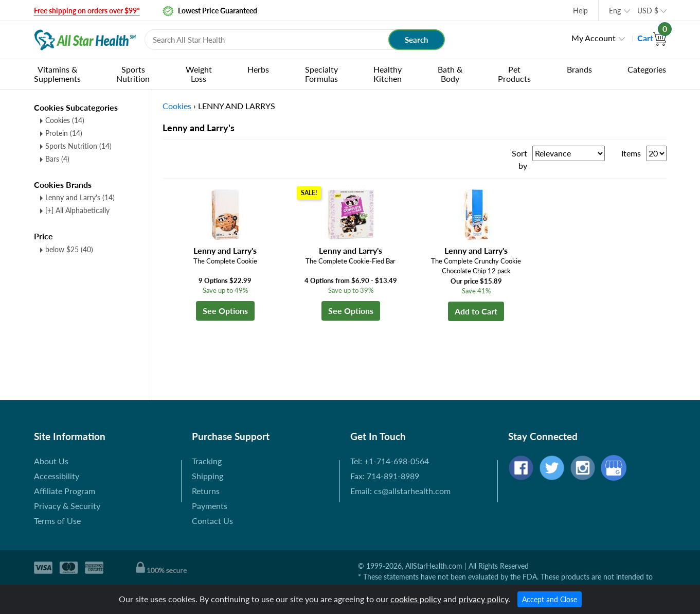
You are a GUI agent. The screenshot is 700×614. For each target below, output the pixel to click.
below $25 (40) (69, 249)
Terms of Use (57, 521)
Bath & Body (450, 74)
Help (580, 11)
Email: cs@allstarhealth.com (400, 491)
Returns (206, 491)
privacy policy (483, 599)
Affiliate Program (65, 491)
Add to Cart (476, 311)
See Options (225, 311)
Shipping (208, 476)
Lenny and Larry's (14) (80, 197)
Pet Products (514, 74)
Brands (579, 69)
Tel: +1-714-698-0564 (390, 461)
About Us (51, 461)
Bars (57, 159)
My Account (594, 38)
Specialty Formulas (321, 74)
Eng (615, 11)
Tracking (207, 461)
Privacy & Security (67, 506)
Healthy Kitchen (388, 74)
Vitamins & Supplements (57, 74)
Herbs (258, 69)
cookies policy (416, 599)
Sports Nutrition (133, 74)
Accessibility (57, 476)
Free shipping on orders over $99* (87, 11)
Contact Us (212, 521)
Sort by (519, 159)
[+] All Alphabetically (77, 210)
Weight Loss (199, 74)
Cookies (65, 120)
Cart (652, 38)
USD (648, 11)
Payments (210, 506)
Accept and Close (550, 599)
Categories (647, 69)
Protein (64, 133)
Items (631, 153)
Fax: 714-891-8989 (385, 476)
